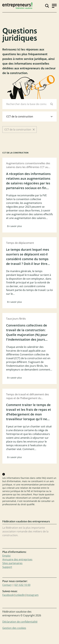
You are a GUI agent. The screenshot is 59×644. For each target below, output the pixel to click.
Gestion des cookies (14, 628)
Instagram (32, 595)
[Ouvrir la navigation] (54, 6)
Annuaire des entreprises (17, 559)
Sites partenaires (12, 563)
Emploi (6, 556)
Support (7, 567)
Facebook (8, 595)
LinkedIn (20, 595)
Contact (7, 585)
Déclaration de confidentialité (20, 622)
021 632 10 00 (22, 585)
